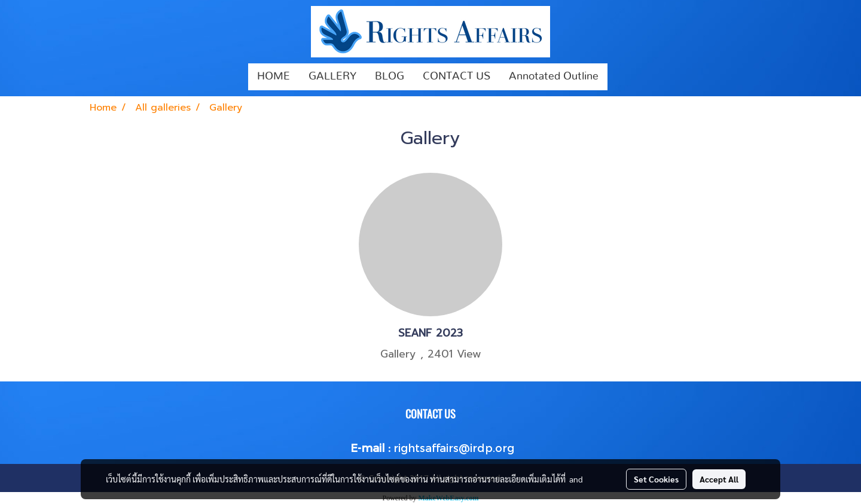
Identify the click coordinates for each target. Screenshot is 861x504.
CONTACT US (457, 77)
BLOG (390, 77)
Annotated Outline (554, 77)
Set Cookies (656, 479)
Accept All (719, 479)
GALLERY (332, 77)
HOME (274, 77)
